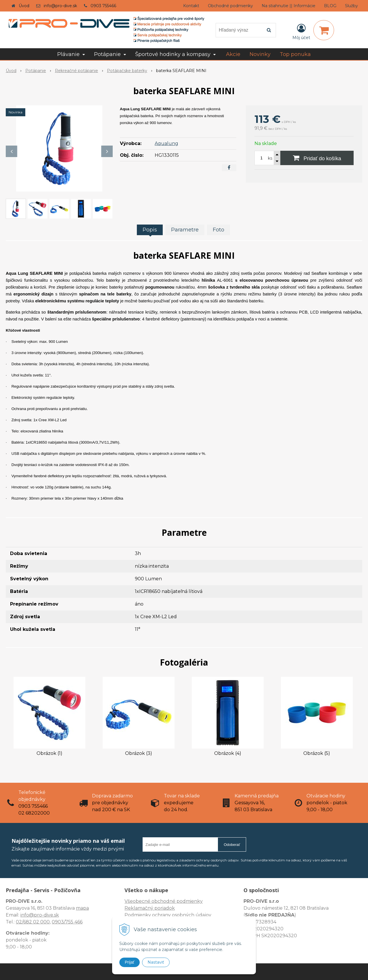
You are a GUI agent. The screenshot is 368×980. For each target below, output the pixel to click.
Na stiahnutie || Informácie (289, 6)
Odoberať (232, 845)
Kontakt (191, 6)
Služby (351, 6)
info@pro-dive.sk (60, 6)
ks (270, 158)
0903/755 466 (67, 922)
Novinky (260, 54)
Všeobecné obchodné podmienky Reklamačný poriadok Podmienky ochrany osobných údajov (168, 908)
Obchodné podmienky (230, 6)
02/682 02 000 (33, 922)
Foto (218, 230)
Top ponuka (295, 54)
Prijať (130, 962)
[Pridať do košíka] (317, 158)
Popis (150, 230)
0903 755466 (103, 6)
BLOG (330, 6)
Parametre (185, 230)
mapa (82, 908)
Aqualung (166, 143)
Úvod (24, 6)
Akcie (233, 54)
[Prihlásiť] (301, 31)
